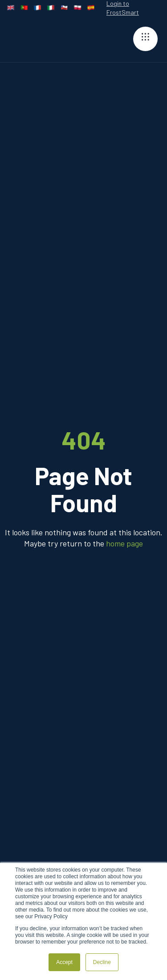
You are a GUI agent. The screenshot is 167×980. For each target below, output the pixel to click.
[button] (145, 39)
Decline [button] (102, 962)
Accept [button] (64, 962)
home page (124, 543)
